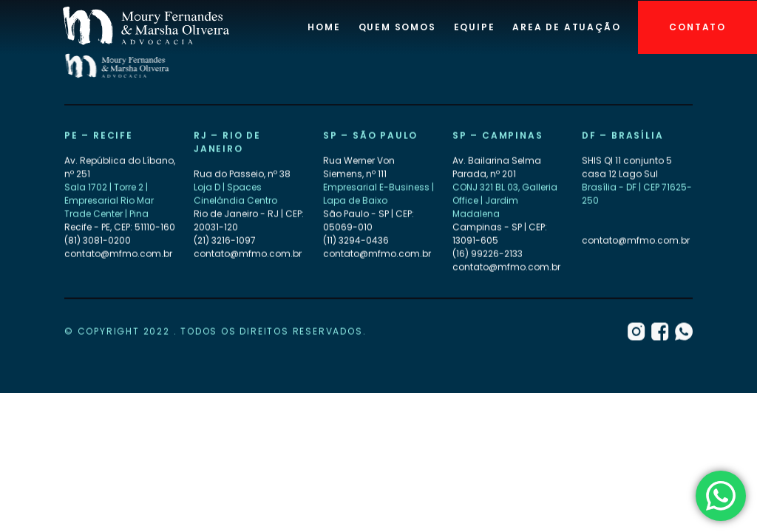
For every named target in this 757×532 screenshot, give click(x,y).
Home (324, 27)
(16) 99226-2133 (488, 254)
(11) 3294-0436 (356, 241)
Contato (697, 27)
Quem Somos (397, 27)
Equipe (475, 27)
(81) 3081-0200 (98, 241)
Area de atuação (566, 27)
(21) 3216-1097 (225, 241)
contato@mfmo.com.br (118, 254)
